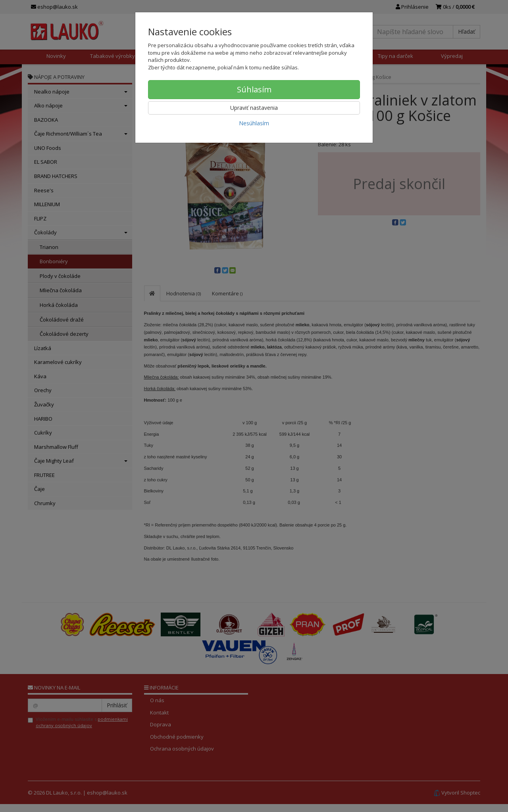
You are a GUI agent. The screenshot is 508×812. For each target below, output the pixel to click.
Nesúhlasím (254, 123)
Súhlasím (254, 89)
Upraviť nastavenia (254, 108)
